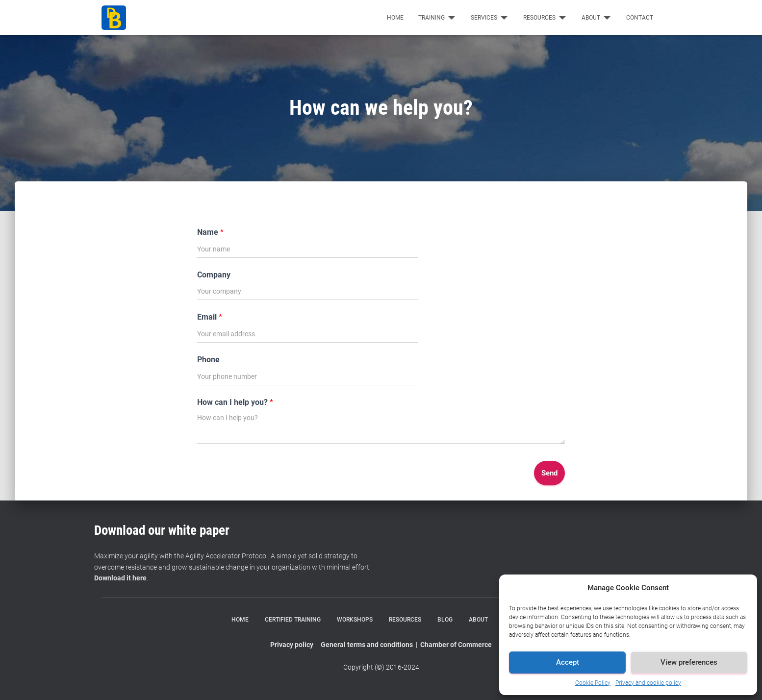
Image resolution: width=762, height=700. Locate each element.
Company (214, 275)
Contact (640, 18)
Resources (545, 18)
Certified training (293, 620)
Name (210, 232)
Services (490, 18)
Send (549, 473)
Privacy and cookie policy (648, 683)
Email (210, 317)
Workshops (355, 620)
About (597, 18)
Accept (568, 662)
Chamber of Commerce (456, 645)
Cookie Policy (593, 683)
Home (395, 18)
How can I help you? (235, 402)
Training (437, 18)
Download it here (120, 578)
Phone (208, 360)
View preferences (689, 662)
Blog (445, 620)
